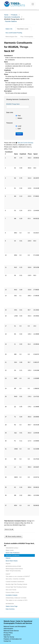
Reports (8, 564)
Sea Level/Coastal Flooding (15, 33)
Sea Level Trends (11, 590)
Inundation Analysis (12, 595)
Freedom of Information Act (13, 639)
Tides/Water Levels (23, 29)
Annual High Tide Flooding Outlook (16, 587)
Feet (18, 116)
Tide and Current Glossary (24, 143)
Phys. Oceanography (27, 37)
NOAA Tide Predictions (13, 553)
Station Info (10, 29)
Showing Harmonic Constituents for (18, 99)
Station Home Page (12, 606)
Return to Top (9, 529)
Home (6, 15)
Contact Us (7, 641)
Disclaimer (7, 635)
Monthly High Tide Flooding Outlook (16, 584)
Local (18, 126)
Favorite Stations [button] (12, 21)
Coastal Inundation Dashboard (15, 582)
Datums (8, 558)
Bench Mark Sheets (12, 561)
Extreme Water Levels (12, 592)
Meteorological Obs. (12, 37)
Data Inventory (10, 609)
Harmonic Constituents (12, 17)
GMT (18, 129)
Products (14, 15)
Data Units (10, 112)
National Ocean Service (11, 631)
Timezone (9, 123)
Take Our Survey (9, 637)
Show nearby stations (13, 536)
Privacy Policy (8, 633)
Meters (19, 118)
